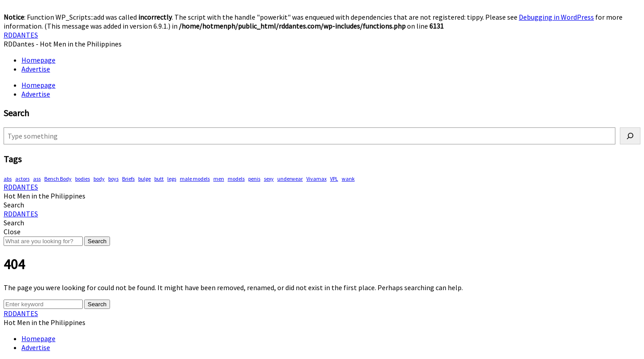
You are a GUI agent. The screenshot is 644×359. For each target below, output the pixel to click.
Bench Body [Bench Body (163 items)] (58, 179)
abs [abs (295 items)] (8, 179)
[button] (14, 205)
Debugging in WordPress (556, 17)
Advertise (36, 69)
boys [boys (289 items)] (113, 179)
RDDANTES (21, 35)
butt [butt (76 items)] (159, 179)
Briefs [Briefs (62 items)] (128, 179)
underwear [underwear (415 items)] (290, 179)
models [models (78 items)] (236, 179)
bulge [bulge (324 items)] (144, 179)
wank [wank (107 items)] (348, 179)
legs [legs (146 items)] (172, 179)
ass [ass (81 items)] (37, 179)
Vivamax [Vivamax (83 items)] (316, 179)
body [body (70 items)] (99, 179)
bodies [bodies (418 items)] (83, 179)
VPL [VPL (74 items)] (334, 179)
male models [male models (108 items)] (195, 179)
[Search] (630, 136)
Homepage (38, 60)
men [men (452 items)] (219, 179)
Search (97, 241)
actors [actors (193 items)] (22, 179)
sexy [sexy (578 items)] (269, 179)
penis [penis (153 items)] (254, 179)
